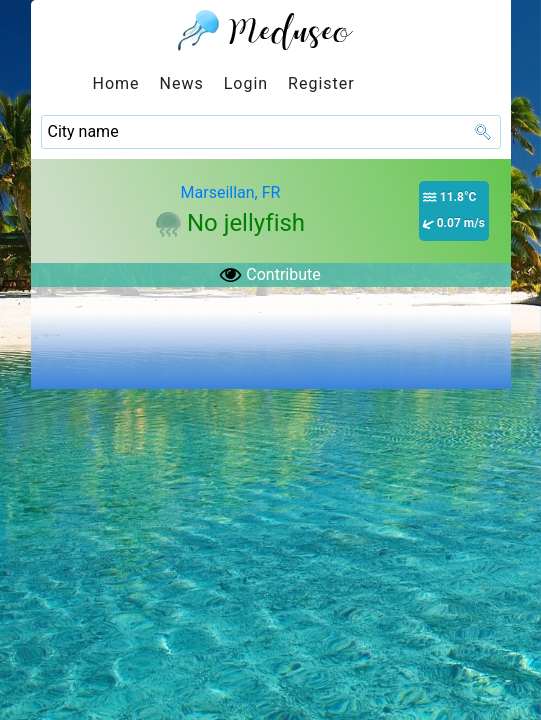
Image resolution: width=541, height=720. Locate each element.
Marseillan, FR (231, 192)
